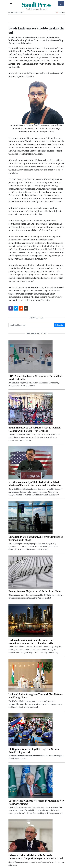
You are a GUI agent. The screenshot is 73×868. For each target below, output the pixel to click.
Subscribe (59, 325)
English (60, 12)
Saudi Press (37, 5)
